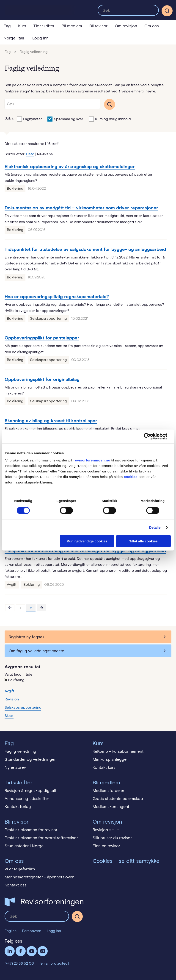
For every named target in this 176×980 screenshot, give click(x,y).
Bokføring (15, 188)
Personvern (32, 931)
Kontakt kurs (104, 767)
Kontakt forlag (18, 807)
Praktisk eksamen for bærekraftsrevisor (41, 838)
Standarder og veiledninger (30, 759)
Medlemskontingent (111, 807)
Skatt (9, 716)
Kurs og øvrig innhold (110, 119)
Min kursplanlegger (110, 759)
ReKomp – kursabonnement (118, 751)
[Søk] (167, 11)
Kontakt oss (16, 885)
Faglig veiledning (33, 52)
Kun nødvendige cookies (87, 541)
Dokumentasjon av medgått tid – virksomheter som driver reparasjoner (81, 208)
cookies (131, 477)
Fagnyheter (29, 119)
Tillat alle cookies (143, 541)
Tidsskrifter (44, 26)
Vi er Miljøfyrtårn (20, 869)
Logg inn (40, 38)
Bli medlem (72, 26)
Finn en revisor (106, 846)
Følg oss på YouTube (32, 951)
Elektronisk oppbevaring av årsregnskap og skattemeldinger (70, 167)
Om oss (152, 26)
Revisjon (12, 699)
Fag (7, 26)
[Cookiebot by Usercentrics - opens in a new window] (151, 436)
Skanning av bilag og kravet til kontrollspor (51, 421)
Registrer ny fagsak (27, 637)
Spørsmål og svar (65, 119)
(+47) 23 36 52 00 (19, 963)
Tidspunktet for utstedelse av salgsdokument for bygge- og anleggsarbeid (85, 249)
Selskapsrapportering (48, 318)
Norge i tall (14, 38)
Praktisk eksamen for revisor (31, 830)
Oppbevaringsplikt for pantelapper (42, 338)
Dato (30, 154)
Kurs (22, 26)
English (11, 931)
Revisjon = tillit (106, 830)
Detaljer (156, 527)
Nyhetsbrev (15, 767)
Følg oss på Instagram (43, 951)
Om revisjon (126, 26)
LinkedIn (10, 951)
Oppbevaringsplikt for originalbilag (42, 379)
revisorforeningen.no (92, 460)
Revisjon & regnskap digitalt (30, 791)
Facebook (21, 951)
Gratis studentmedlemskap (118, 799)
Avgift (12, 584)
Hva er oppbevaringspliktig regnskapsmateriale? (57, 297)
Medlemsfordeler (108, 791)
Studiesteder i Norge (24, 846)
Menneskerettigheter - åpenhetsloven (40, 877)
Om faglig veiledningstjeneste (36, 651)
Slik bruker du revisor (112, 838)
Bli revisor (98, 26)
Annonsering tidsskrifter (27, 799)
